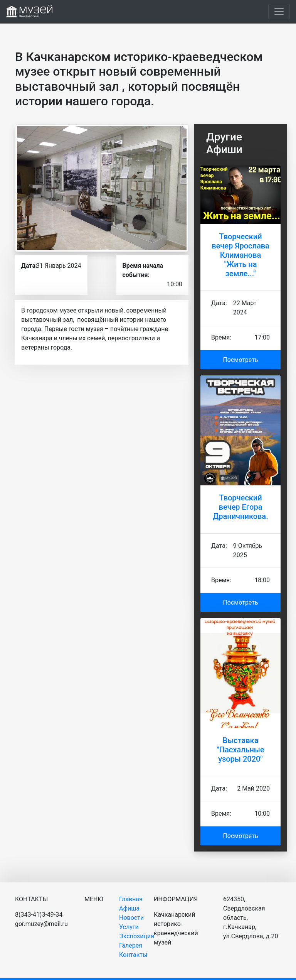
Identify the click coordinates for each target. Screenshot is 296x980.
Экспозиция (137, 936)
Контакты (133, 955)
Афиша (129, 908)
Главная (131, 899)
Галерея (131, 945)
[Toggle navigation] (279, 12)
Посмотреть (240, 360)
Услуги (129, 927)
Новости (131, 918)
